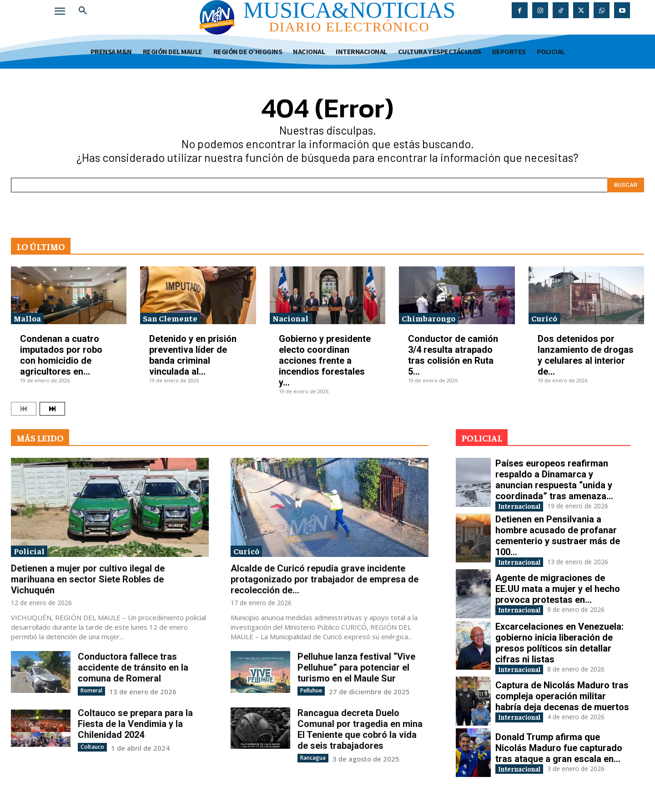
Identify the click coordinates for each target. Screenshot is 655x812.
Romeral (91, 690)
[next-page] (52, 409)
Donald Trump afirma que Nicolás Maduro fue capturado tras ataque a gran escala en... (559, 752)
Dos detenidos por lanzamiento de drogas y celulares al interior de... (586, 355)
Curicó (544, 318)
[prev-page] (24, 409)
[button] (83, 11)
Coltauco (92, 746)
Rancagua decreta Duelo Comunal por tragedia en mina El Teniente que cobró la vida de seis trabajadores (360, 729)
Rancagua (313, 757)
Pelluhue (311, 690)
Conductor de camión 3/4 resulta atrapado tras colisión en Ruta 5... (453, 355)
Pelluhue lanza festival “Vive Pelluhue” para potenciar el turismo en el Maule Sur (356, 667)
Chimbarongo (428, 318)
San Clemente (170, 318)
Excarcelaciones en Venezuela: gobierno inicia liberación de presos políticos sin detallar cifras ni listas (559, 646)
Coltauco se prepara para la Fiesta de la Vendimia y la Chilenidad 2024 (135, 723)
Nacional (290, 318)
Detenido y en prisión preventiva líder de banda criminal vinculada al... (193, 355)
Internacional (526, 507)
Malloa (27, 318)
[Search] (626, 185)
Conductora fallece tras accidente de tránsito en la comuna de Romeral (133, 667)
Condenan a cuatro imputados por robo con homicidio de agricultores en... (61, 355)
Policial (29, 551)
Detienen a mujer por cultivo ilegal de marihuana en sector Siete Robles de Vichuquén (88, 579)
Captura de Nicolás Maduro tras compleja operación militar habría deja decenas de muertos (562, 700)
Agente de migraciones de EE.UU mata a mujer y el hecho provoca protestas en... (558, 591)
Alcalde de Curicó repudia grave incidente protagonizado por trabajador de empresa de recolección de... (325, 579)
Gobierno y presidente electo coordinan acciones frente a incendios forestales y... (325, 361)
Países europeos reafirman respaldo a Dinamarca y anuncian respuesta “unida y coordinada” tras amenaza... (554, 480)
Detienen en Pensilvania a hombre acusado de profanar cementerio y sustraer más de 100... (558, 537)
